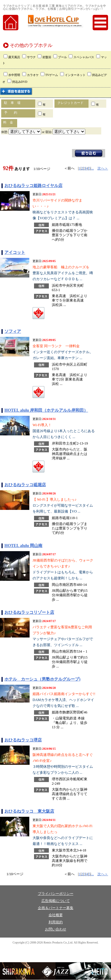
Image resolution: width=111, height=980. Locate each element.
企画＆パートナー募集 (56, 908)
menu (100, 23)
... (92, 168)
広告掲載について (56, 901)
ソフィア (13, 331)
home (11, 23)
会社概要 (56, 915)
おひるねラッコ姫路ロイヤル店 (33, 186)
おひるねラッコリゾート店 (29, 612)
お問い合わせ (56, 929)
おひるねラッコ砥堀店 (25, 485)
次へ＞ (103, 168)
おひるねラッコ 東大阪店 (29, 811)
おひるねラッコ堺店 (23, 740)
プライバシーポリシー (56, 894)
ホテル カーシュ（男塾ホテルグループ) (42, 679)
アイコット (15, 252)
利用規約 (56, 922)
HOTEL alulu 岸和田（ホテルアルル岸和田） (46, 410)
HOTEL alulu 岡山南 (23, 546)
